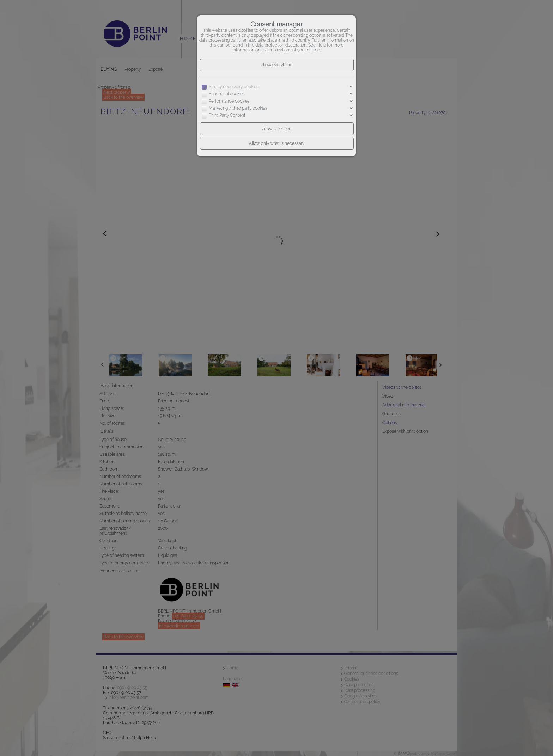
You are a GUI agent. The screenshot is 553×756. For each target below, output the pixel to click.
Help (321, 45)
